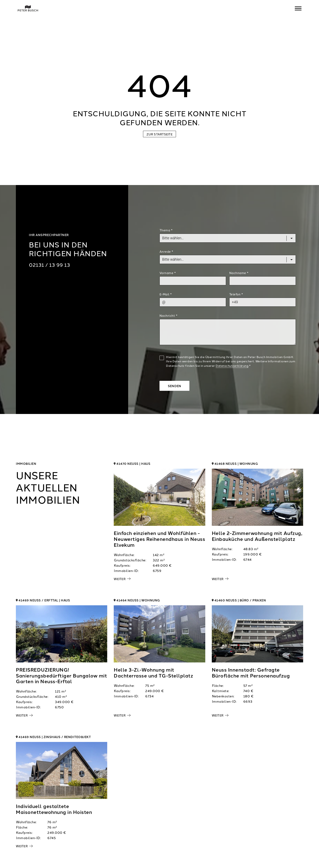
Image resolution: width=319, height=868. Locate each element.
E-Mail (166, 294)
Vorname (168, 273)
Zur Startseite (159, 134)
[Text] (228, 332)
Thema (166, 230)
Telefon (236, 294)
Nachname (239, 273)
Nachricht (168, 315)
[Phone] (263, 302)
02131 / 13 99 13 (49, 265)
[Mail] (193, 302)
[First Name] (193, 281)
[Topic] (228, 238)
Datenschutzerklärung (232, 366)
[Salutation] (228, 259)
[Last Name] (263, 281)
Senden (175, 386)
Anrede (166, 251)
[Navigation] (298, 8)
